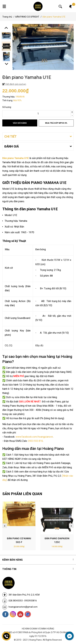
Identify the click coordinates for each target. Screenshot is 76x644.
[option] (38, 36)
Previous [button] (6, 28)
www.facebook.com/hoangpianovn (34, 437)
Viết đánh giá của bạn (15, 84)
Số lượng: (7, 107)
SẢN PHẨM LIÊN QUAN (22, 494)
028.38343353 (16, 601)
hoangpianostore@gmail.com (23, 607)
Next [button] (7, 64)
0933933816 (31, 601)
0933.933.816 (36, 441)
